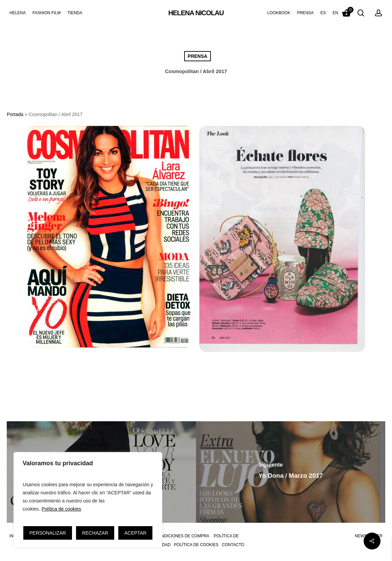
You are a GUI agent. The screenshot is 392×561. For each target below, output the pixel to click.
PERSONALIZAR (48, 533)
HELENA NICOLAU (196, 13)
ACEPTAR (135, 533)
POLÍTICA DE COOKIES (196, 545)
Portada (15, 114)
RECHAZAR (95, 533)
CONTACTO (233, 545)
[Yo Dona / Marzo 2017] (291, 472)
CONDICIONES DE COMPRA (182, 536)
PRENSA (197, 56)
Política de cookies (61, 509)
